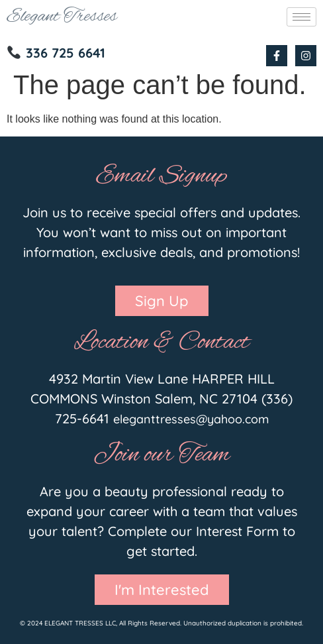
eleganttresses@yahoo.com (191, 419)
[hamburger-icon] (301, 17)
